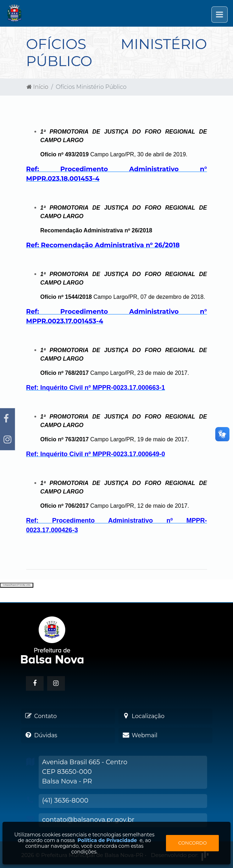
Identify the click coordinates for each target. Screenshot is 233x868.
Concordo (193, 843)
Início (38, 87)
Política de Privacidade (107, 840)
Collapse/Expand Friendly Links (17, 585)
